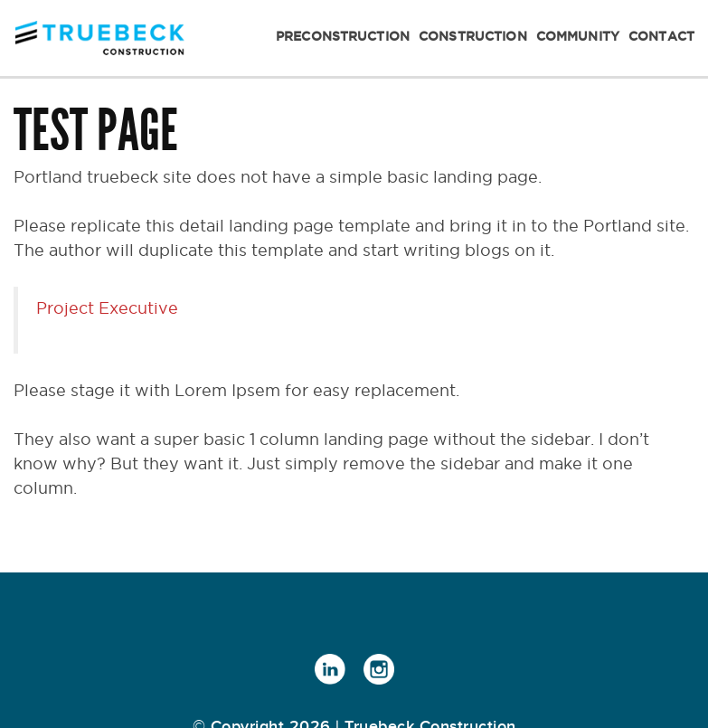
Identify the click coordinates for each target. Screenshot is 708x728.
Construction (473, 36)
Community (578, 36)
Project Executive (107, 308)
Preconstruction (343, 36)
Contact (661, 36)
